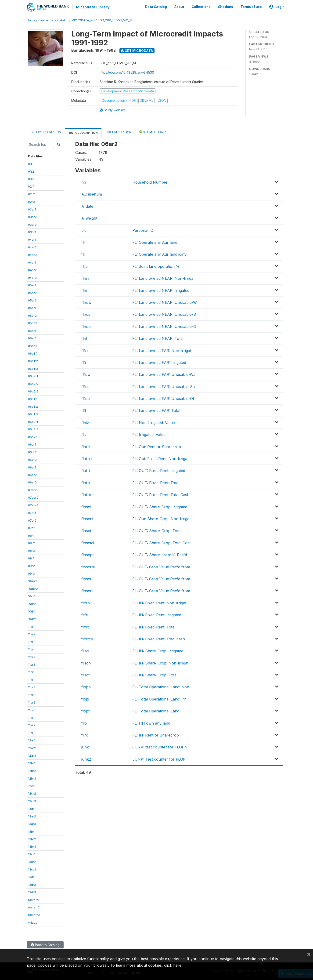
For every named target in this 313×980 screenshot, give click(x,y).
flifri (85, 614)
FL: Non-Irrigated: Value (154, 422)
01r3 (31, 178)
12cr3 (32, 800)
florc (86, 446)
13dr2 (32, 884)
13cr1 (32, 854)
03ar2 (32, 216)
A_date (87, 206)
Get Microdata (137, 50)
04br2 (32, 269)
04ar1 (32, 239)
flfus (85, 386)
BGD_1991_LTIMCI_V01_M (115, 20)
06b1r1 (33, 353)
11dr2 (32, 702)
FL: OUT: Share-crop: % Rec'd (160, 554)
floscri (87, 578)
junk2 (86, 759)
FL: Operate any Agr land (155, 242)
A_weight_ (90, 218)
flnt (84, 338)
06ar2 (32, 338)
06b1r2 (33, 360)
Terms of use (251, 7)
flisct (85, 675)
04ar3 (32, 254)
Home (31, 20)
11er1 (31, 717)
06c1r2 (33, 406)
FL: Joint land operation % (156, 266)
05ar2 (32, 292)
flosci (86, 506)
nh (84, 182)
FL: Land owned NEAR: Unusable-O (164, 326)
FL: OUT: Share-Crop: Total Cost (161, 542)
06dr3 (32, 459)
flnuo (86, 326)
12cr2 (32, 793)
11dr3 (32, 709)
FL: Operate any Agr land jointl (159, 254)
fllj (83, 254)
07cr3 (32, 527)
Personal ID (143, 230)
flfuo (86, 398)
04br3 (32, 277)
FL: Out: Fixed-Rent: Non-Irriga (160, 458)
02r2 (31, 193)
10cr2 (32, 603)
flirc (85, 735)
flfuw (86, 374)
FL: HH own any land (151, 722)
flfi (84, 362)
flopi (85, 698)
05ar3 (32, 300)
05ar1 (32, 285)
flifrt (85, 626)
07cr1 (32, 512)
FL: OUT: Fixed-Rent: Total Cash (161, 494)
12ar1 (32, 740)
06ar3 (32, 345)
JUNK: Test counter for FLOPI (160, 759)
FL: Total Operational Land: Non (161, 686)
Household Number (150, 182)
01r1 (31, 163)
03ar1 (32, 209)
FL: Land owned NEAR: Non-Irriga (163, 278)
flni (84, 290)
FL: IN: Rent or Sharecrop (156, 735)
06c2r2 (33, 429)
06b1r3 (33, 368)
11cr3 (32, 687)
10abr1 (33, 581)
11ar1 (31, 626)
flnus (86, 314)
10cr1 (32, 596)
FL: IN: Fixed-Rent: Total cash (159, 638)
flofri (86, 470)
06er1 (32, 467)
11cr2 (32, 679)
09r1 (31, 558)
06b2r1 (33, 376)
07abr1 (33, 490)
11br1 (31, 649)
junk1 (86, 747)
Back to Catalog (45, 944)
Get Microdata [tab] (153, 131)
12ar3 (32, 755)
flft (84, 410)
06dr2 (32, 451)
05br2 (32, 315)
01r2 (31, 171)
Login (277, 7)
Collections (201, 7)
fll (83, 242)
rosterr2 (34, 907)
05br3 (32, 323)
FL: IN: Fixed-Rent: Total (154, 626)
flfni (85, 350)
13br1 (32, 831)
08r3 (31, 550)
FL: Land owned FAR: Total (156, 410)
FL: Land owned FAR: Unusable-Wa (164, 374)
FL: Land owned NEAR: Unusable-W (165, 302)
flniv (85, 422)
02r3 (31, 201)
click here (173, 965)
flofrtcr (88, 494)
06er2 (32, 474)
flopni (86, 686)
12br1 (32, 762)
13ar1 (32, 808)
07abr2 (33, 497)
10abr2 (33, 588)
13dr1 (32, 876)
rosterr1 (34, 899)
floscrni (88, 566)
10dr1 (32, 611)
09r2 (31, 565)
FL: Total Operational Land (156, 711)
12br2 (32, 770)
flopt (85, 711)
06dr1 (32, 444)
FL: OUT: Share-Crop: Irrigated (160, 506)
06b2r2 (33, 383)
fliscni (86, 662)
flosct (86, 530)
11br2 (32, 656)
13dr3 (32, 892)
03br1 (32, 232)
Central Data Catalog (53, 20)
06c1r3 (33, 414)
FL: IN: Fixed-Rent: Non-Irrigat (159, 602)
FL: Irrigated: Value (149, 434)
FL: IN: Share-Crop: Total (155, 675)
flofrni (87, 458)
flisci (85, 650)
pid (84, 230)
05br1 (32, 307)
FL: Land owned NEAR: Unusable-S (164, 314)
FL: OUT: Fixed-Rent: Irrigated (159, 470)
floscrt (87, 590)
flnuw (86, 302)
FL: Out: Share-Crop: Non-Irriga (161, 518)
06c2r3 (33, 436)
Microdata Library (92, 7)
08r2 (31, 543)
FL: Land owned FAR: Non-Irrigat (162, 350)
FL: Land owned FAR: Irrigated (159, 362)
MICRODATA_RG (83, 20)
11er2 (32, 725)
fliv (84, 434)
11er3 (32, 732)
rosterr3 (34, 914)
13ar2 (32, 816)
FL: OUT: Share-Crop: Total (157, 530)
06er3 (32, 482)
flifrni (86, 602)
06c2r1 (33, 421)
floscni (87, 518)
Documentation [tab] (119, 131)
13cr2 (32, 861)
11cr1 (31, 671)
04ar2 (32, 247)
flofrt (86, 482)
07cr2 (32, 520)
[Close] (309, 954)
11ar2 (32, 634)
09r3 (31, 573)
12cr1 (32, 785)
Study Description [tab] (46, 131)
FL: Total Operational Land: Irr (159, 698)
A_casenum (92, 194)
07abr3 (33, 505)
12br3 (32, 778)
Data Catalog (156, 7)
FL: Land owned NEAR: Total (158, 338)
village (33, 922)
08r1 (31, 535)
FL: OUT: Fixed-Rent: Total (156, 482)
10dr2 (32, 618)
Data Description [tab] (83, 132)
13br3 (32, 846)
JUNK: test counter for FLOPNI (160, 747)
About (179, 7)
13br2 (32, 838)
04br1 (32, 262)
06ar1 (32, 330)
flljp (85, 266)
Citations (225, 7)
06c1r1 (33, 398)
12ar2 (32, 747)
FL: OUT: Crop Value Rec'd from (161, 566)
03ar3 (32, 224)
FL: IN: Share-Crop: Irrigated (158, 650)
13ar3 (32, 823)
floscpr (88, 554)
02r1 (31, 186)
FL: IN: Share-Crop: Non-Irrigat (160, 662)
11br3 (32, 664)
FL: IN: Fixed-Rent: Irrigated (157, 614)
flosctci (88, 542)
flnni (85, 278)
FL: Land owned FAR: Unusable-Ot (163, 398)
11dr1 (31, 694)
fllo (84, 722)
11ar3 (32, 641)
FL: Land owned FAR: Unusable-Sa (164, 386)
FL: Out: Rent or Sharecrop (157, 446)
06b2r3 (33, 391)
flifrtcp (87, 638)
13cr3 (32, 869)
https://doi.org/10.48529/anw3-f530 (127, 72)
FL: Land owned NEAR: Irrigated (161, 290)
